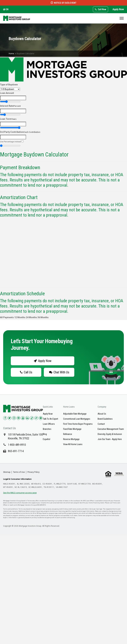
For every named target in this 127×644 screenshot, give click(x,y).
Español (47, 439)
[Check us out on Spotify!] (41, 418)
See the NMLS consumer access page (20, 493)
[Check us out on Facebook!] (5, 418)
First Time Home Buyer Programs (78, 424)
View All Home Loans (73, 444)
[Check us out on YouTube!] (23, 418)
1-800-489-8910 (17, 445)
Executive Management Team (111, 429)
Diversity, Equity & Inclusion (110, 434)
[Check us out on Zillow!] (36, 418)
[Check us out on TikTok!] (32, 418)
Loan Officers (49, 424)
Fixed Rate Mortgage (72, 429)
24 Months (31, 317)
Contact (101, 424)
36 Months (43, 317)
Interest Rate (10, 106)
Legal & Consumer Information (17, 479)
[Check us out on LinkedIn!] (27, 418)
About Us (102, 414)
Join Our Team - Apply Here (110, 439)
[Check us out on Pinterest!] (18, 418)
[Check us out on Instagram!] (14, 418)
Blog (45, 434)
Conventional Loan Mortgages (77, 419)
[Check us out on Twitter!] (10, 418)
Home (11, 54)
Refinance (68, 434)
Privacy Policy (33, 472)
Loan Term (8, 119)
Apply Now (118, 9)
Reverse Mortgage (71, 439)
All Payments (7, 317)
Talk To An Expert (50, 419)
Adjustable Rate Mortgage (75, 414)
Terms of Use (19, 472)
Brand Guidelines (105, 419)
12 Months (20, 317)
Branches (47, 429)
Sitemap (7, 472)
